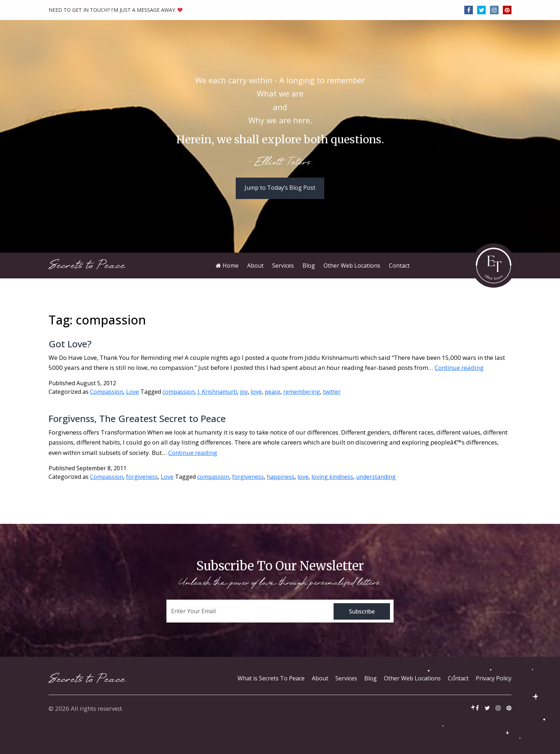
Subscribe (362, 611)
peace (272, 392)
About (320, 678)
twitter (332, 392)
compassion (179, 392)
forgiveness (142, 477)
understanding (376, 477)
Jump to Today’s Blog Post (280, 188)
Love (132, 392)
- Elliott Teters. (280, 163)
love (256, 392)
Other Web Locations (412, 678)
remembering (302, 392)
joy (244, 392)
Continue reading (459, 368)
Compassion (107, 392)
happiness (281, 477)
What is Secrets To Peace (271, 678)
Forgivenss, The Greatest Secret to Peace (137, 418)
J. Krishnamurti (217, 392)
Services (346, 678)
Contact (458, 678)
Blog (371, 678)
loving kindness (332, 477)
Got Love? (70, 344)
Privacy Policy (494, 678)
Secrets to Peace (87, 265)
